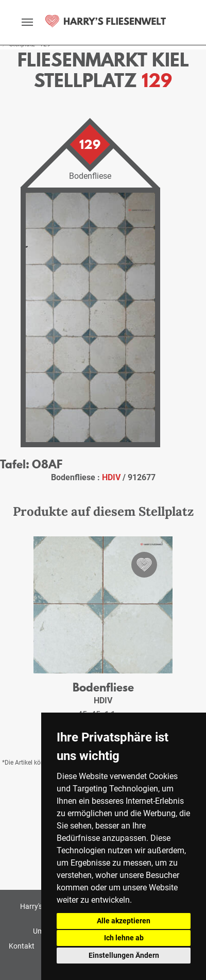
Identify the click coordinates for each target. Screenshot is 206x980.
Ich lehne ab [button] (124, 938)
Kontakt (22, 946)
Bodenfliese (103, 687)
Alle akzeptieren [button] (124, 921)
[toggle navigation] (27, 22)
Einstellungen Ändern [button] (124, 955)
